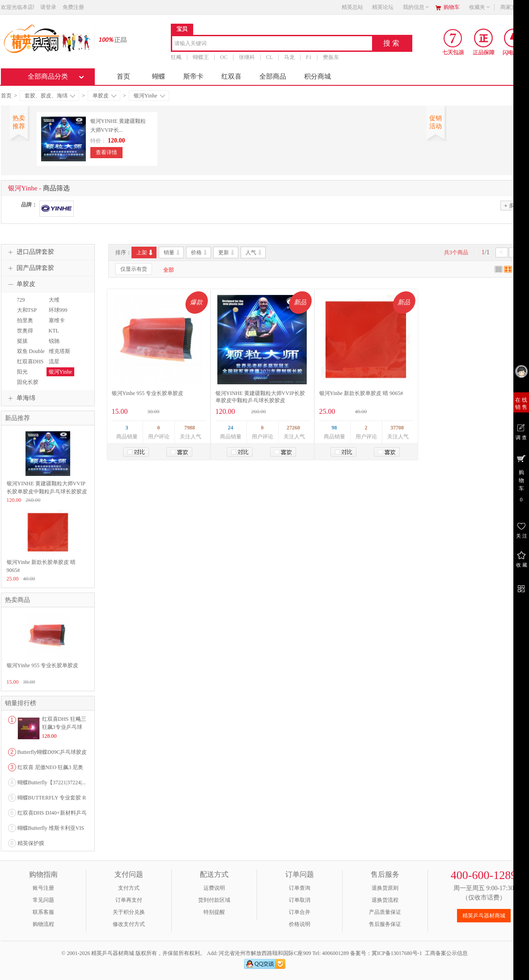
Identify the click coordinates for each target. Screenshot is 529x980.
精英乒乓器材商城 (484, 916)
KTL (54, 331)
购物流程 (43, 924)
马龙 (289, 57)
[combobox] (272, 44)
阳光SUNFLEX (27, 376)
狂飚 (176, 57)
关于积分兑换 (129, 912)
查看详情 (106, 152)
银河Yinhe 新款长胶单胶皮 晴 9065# (361, 393)
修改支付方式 (129, 924)
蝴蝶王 (201, 57)
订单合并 (300, 912)
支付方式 (129, 888)
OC (224, 57)
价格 (200, 252)
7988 (190, 428)
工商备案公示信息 (446, 953)
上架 (145, 252)
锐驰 (54, 341)
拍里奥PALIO (24, 324)
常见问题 (43, 900)
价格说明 (300, 924)
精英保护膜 (31, 843)
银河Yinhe (149, 96)
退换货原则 (385, 888)
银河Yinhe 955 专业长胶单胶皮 (148, 393)
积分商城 (317, 76)
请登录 (48, 7)
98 (334, 428)
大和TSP (27, 310)
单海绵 (21, 398)
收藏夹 (480, 7)
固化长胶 (28, 382)
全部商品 (273, 76)
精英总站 (352, 7)
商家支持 (514, 7)
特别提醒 (214, 912)
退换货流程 (385, 900)
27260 (293, 428)
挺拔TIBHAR (25, 345)
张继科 (246, 57)
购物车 (452, 7)
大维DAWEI (55, 304)
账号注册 (43, 888)
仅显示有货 (134, 269)
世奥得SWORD (24, 335)
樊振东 (330, 57)
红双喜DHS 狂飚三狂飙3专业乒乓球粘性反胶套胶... (64, 727)
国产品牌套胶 (30, 268)
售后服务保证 (385, 924)
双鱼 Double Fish (30, 355)
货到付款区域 (214, 900)
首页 (123, 76)
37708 (397, 428)
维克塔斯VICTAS (58, 355)
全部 (169, 270)
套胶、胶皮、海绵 (50, 96)
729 (21, 300)
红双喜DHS (30, 362)
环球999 (58, 310)
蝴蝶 (159, 76)
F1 (309, 57)
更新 (227, 252)
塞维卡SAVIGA (56, 324)
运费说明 (214, 888)
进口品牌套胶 (30, 252)
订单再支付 (129, 900)
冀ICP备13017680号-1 (397, 953)
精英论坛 (383, 7)
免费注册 (73, 7)
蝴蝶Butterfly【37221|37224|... (52, 782)
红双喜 (231, 76)
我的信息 (416, 7)
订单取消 (300, 900)
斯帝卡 (193, 76)
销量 (172, 252)
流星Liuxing (55, 366)
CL (269, 57)
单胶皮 (104, 96)
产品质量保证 (385, 912)
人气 (254, 252)
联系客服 (43, 912)
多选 (512, 205)
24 (231, 428)
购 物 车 (521, 478)
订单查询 (300, 888)
